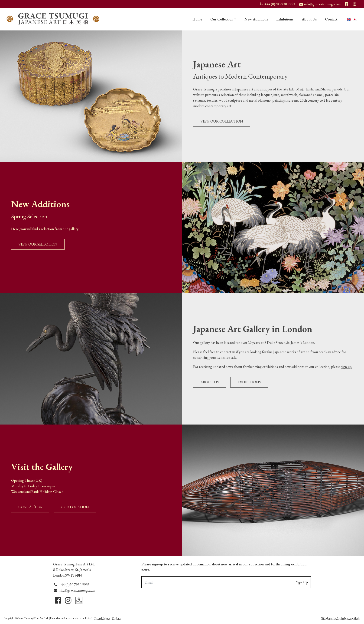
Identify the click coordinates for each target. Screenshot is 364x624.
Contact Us (30, 507)
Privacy (106, 618)
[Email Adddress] (217, 582)
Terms (97, 618)
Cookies (116, 618)
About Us (309, 19)
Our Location (75, 507)
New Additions (256, 19)
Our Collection (222, 19)
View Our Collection (222, 121)
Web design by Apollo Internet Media (341, 618)
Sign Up (302, 582)
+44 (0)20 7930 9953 (71, 585)
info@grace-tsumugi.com (74, 590)
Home (197, 19)
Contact (331, 19)
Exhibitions (285, 19)
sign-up (346, 367)
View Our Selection (38, 244)
